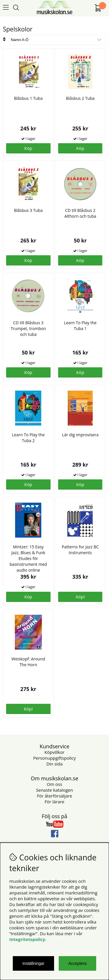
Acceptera (77, 963)
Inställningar (33, 963)
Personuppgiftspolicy (54, 758)
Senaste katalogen (54, 790)
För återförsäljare (54, 796)
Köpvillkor (54, 752)
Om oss (54, 784)
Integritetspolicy (27, 939)
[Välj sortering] (58, 40)
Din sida (54, 764)
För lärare (55, 802)
